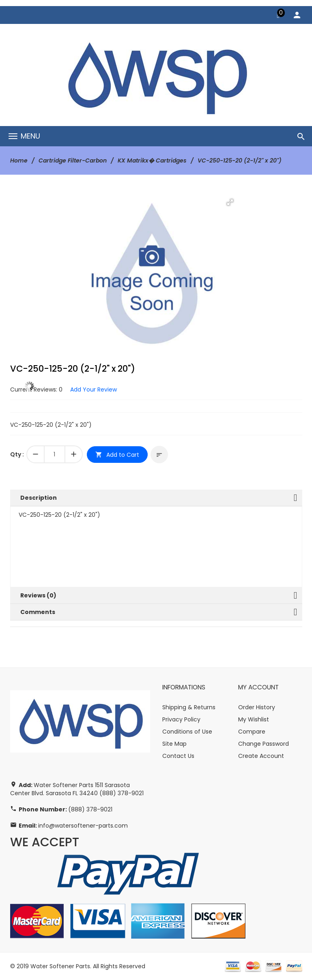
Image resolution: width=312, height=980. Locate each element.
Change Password (264, 744)
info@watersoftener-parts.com (83, 826)
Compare (252, 732)
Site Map (174, 744)
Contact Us (178, 756)
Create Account (261, 756)
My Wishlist (254, 719)
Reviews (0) (38, 595)
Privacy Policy (181, 719)
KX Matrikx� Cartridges (152, 160)
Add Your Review (94, 389)
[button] (230, 202)
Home (19, 160)
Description (39, 498)
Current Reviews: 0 (36, 389)
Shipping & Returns (189, 707)
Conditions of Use (187, 732)
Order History (257, 707)
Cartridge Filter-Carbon (73, 160)
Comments (38, 612)
